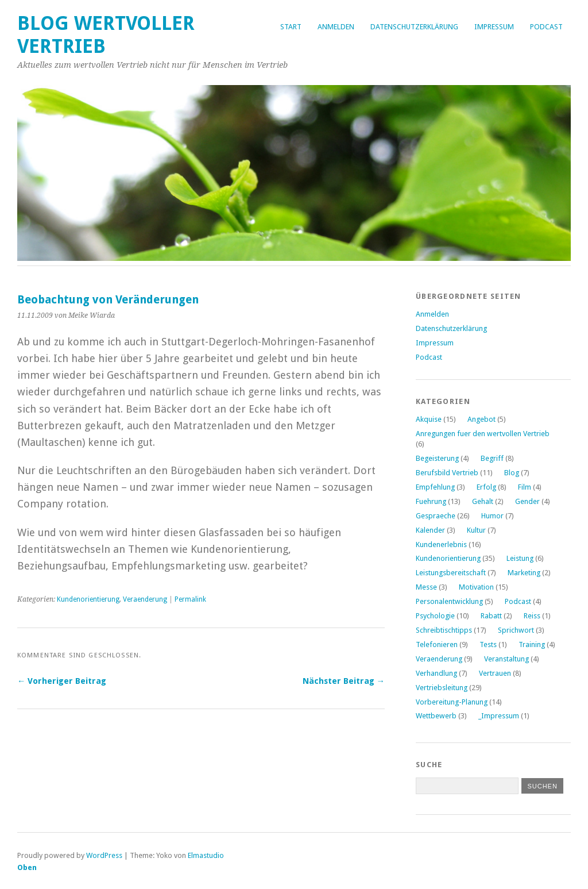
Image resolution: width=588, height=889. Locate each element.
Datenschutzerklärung (414, 27)
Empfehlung (435, 487)
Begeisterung (437, 458)
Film (525, 487)
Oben (27, 867)
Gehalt (483, 501)
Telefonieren (437, 644)
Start (291, 27)
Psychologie (435, 616)
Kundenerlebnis (441, 544)
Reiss (532, 616)
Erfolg (486, 487)
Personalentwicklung (449, 601)
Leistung (520, 558)
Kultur (476, 530)
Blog (512, 473)
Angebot (481, 419)
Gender (527, 501)
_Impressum (499, 716)
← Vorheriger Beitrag (62, 681)
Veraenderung (145, 599)
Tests (488, 644)
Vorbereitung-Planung (452, 702)
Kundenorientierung (88, 599)
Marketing (524, 573)
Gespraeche (436, 516)
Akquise (429, 419)
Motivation (476, 587)
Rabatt (491, 616)
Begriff (492, 458)
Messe (426, 587)
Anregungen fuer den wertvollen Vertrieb (483, 434)
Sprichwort (516, 630)
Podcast (546, 27)
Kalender (430, 530)
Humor (492, 516)
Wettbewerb (436, 716)
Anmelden (336, 27)
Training (532, 644)
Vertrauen (495, 673)
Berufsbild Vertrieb (447, 473)
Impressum (494, 27)
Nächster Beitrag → (344, 681)
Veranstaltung (506, 659)
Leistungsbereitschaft (451, 573)
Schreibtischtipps (444, 630)
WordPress (104, 855)
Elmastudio (206, 855)
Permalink (190, 599)
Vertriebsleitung (442, 688)
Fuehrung (431, 501)
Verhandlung (436, 673)
